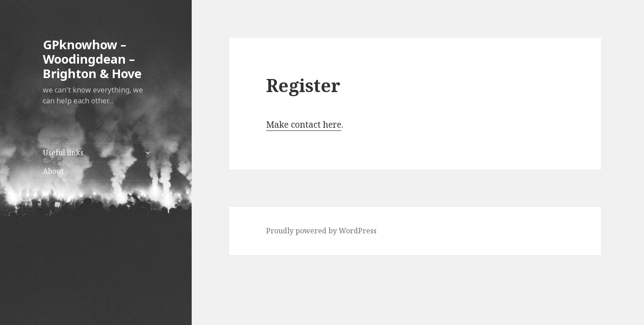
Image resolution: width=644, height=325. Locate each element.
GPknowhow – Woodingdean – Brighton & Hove (92, 59)
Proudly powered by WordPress (321, 231)
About (53, 171)
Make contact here (304, 125)
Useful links (63, 153)
